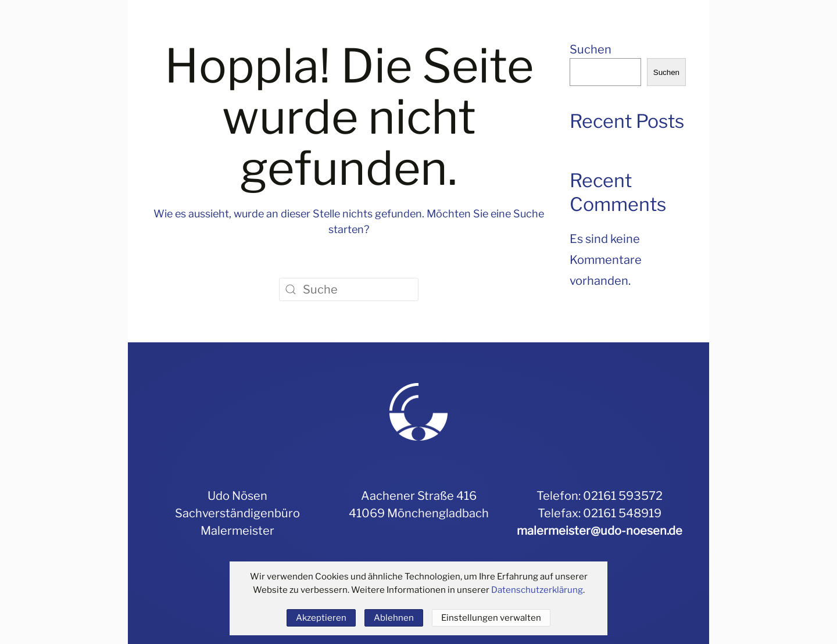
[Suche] (349, 289)
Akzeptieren (321, 618)
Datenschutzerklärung (537, 590)
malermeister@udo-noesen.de (600, 531)
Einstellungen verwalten (491, 618)
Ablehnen (394, 618)
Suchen (591, 49)
